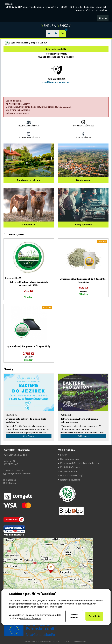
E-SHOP (64, 455)
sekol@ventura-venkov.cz (19, 474)
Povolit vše (94, 616)
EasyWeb (48, 641)
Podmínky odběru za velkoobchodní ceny (80, 463)
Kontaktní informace (17, 450)
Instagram (11, 483)
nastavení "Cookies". (30, 618)
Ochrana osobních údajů (72, 475)
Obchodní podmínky (70, 459)
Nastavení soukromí (70, 480)
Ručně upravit (74, 616)
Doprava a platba (68, 471)
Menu (103, 18)
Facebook (8, 4)
